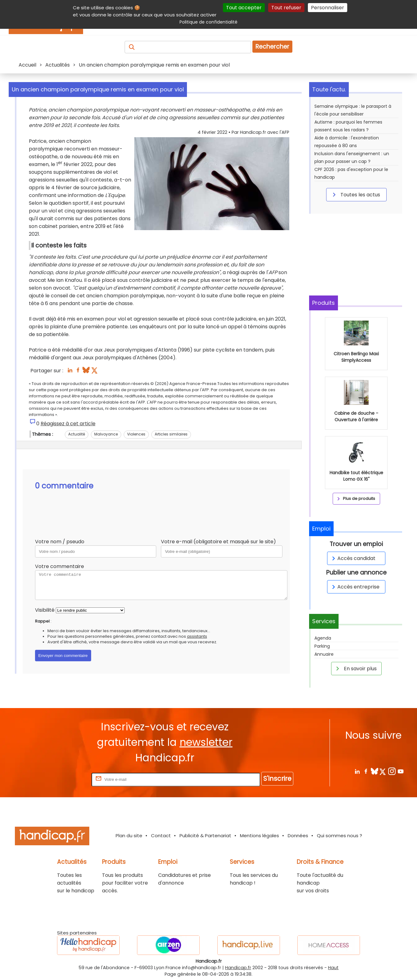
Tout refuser (286, 8)
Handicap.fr (238, 968)
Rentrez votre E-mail (65, 779)
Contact (161, 836)
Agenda (323, 638)
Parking (322, 646)
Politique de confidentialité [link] (208, 22)
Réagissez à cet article (68, 424)
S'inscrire (277, 779)
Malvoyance (106, 434)
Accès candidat (353, 558)
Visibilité (45, 610)
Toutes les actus (355, 195)
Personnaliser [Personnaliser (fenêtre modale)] (328, 8)
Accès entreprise (355, 587)
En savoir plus (355, 668)
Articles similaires (171, 434)
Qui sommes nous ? (339, 836)
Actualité (77, 434)
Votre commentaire (60, 566)
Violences (136, 434)
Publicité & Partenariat (205, 836)
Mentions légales (260, 836)
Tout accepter (244, 8)
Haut (333, 968)
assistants (197, 636)
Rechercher (272, 47)
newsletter (206, 742)
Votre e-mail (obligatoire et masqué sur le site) (218, 542)
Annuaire (324, 654)
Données (298, 836)
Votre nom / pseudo (60, 542)
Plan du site (129, 836)
